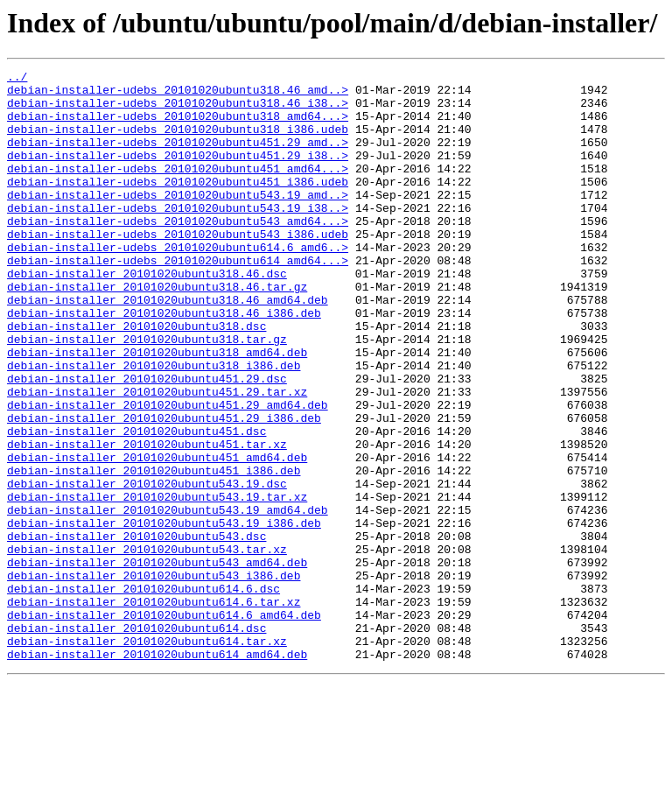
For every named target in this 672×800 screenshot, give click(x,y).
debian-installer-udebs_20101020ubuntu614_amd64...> (178, 299)
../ (17, 79)
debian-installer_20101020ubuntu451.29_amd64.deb (168, 473)
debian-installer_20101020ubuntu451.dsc (136, 504)
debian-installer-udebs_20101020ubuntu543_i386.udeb (178, 268)
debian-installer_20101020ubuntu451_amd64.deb (157, 536)
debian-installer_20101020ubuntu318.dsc (136, 378)
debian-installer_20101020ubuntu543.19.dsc (147, 567)
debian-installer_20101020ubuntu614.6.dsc (143, 693)
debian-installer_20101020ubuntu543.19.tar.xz (157, 583)
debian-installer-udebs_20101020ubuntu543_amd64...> (178, 252)
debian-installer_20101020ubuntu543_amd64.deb (157, 662)
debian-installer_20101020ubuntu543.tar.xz (147, 646)
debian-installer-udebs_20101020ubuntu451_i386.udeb (178, 205)
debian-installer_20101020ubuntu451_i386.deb (154, 551)
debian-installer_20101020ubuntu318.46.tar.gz (157, 331)
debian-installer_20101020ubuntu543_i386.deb (154, 677)
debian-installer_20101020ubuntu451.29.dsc (147, 441)
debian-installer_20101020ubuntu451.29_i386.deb (164, 488)
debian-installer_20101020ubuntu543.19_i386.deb (164, 614)
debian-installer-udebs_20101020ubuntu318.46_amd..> (178, 95)
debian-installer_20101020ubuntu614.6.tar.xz (154, 709)
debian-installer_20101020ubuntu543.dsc (136, 630)
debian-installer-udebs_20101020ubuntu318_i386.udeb (178, 142)
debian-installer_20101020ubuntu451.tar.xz (147, 520)
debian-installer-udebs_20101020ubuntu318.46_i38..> (178, 110)
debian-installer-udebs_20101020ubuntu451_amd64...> (178, 189)
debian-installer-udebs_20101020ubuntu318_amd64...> (178, 126)
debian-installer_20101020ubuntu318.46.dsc (147, 315)
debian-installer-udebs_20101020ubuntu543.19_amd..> (178, 221)
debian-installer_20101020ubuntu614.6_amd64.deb (164, 725)
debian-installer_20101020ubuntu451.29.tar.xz (157, 457)
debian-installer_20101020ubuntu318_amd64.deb (157, 410)
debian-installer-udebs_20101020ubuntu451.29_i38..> (178, 173)
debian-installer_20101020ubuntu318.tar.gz (147, 394)
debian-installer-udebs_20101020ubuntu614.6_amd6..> (178, 284)
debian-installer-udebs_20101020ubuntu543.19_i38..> (178, 236)
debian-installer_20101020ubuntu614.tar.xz (147, 756)
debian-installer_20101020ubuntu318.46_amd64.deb (168, 347)
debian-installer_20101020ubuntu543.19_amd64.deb (168, 599)
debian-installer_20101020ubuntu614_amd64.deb (157, 772)
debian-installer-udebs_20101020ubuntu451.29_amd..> (178, 158)
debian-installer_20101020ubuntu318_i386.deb (154, 425)
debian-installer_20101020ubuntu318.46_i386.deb (164, 362)
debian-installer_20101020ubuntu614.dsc (136, 740)
